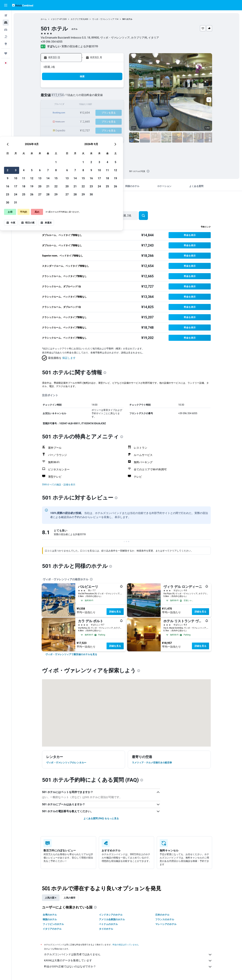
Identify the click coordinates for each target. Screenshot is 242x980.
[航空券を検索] (6, 15)
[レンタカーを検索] (6, 30)
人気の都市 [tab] (70, 898)
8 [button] (115, 97)
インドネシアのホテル (111, 915)
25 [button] (83, 121)
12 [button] (91, 105)
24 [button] (75, 121)
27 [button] (99, 121)
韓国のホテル (50, 919)
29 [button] (115, 121)
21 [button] (107, 113)
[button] (6, 5)
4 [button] (83, 97)
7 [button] (107, 97)
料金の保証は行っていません (126, 945)
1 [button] (115, 89)
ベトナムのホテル (109, 924)
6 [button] (99, 97)
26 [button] (91, 121)
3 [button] (75, 97)
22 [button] (115, 113)
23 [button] (67, 121)
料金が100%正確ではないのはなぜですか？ (129, 967)
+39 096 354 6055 (52, 42)
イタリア (55, 19)
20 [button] (99, 113)
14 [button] (107, 105)
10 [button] (75, 105)
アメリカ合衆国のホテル (112, 919)
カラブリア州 (77, 19)
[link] (72, 654)
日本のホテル (163, 915)
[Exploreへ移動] (6, 44)
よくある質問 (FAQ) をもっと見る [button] (102, 818)
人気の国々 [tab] (51, 898)
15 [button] (115, 105)
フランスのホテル (165, 919)
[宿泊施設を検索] (6, 23)
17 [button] (75, 113)
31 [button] (75, 129)
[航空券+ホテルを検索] (6, 37)
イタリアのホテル (53, 929)
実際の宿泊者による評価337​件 (80, 46)
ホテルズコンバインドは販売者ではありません (129, 955)
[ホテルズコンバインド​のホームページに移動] (23, 5)
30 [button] (67, 129)
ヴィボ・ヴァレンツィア (104, 19)
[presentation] (148, 171)
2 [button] (67, 97)
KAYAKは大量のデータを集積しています (129, 961)
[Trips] (6, 53)
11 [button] (83, 105)
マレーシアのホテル (166, 924)
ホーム (44, 19)
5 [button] (91, 97)
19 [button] (91, 113)
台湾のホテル (50, 915)
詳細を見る (116, 612)
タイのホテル (106, 929)
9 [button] (67, 105)
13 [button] (99, 105)
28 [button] (107, 121)
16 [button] (67, 113)
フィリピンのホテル (54, 924)
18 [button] (83, 113)
